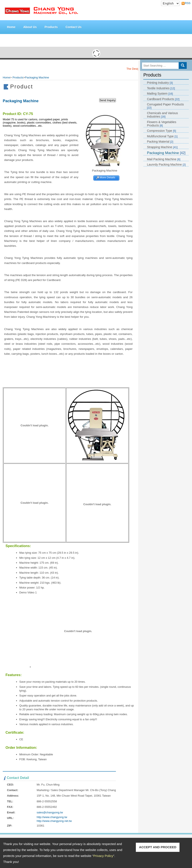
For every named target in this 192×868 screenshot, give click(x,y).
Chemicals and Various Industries (162, 115)
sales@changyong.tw (50, 812)
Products (51, 26)
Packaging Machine (166, 153)
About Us (30, 27)
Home (11, 27)
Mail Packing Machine (163, 159)
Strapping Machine (162, 147)
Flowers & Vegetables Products (161, 124)
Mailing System (160, 94)
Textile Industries (161, 88)
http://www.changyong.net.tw (54, 821)
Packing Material (160, 142)
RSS (186, 3)
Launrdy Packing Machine (166, 165)
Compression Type (161, 131)
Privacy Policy (103, 856)
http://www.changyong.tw (52, 817)
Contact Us (73, 27)
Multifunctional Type (162, 136)
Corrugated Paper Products (165, 106)
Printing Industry (160, 83)
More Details (108, 177)
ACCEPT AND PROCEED (158, 847)
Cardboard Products (163, 99)
